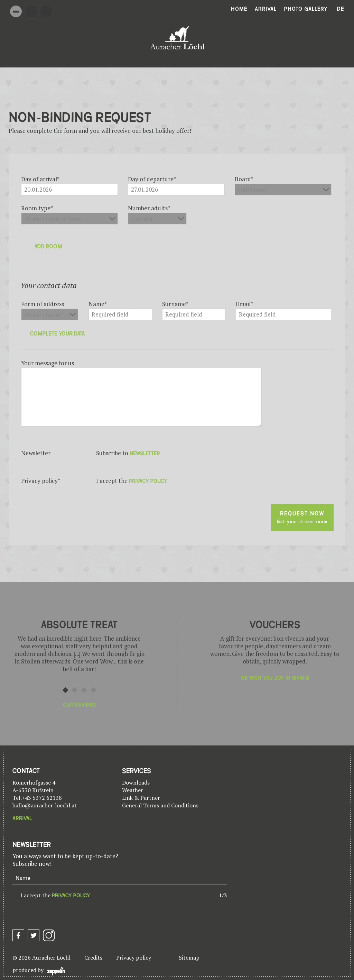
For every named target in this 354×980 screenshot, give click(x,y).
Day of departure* (152, 179)
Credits (93, 958)
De (341, 9)
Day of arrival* (40, 179)
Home (239, 9)
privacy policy (148, 481)
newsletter (145, 454)
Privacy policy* (41, 481)
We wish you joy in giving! (275, 678)
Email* (244, 304)
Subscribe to (128, 453)
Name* (98, 304)
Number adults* (149, 208)
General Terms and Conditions (160, 805)
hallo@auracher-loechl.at (45, 805)
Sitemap (189, 958)
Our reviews (79, 705)
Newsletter (36, 453)
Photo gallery (306, 9)
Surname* (175, 304)
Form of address (43, 304)
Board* (244, 179)
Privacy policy (134, 958)
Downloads (136, 782)
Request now (302, 517)
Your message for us (48, 363)
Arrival (266, 9)
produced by (39, 971)
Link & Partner (141, 798)
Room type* (37, 208)
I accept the (55, 895)
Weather (133, 790)
